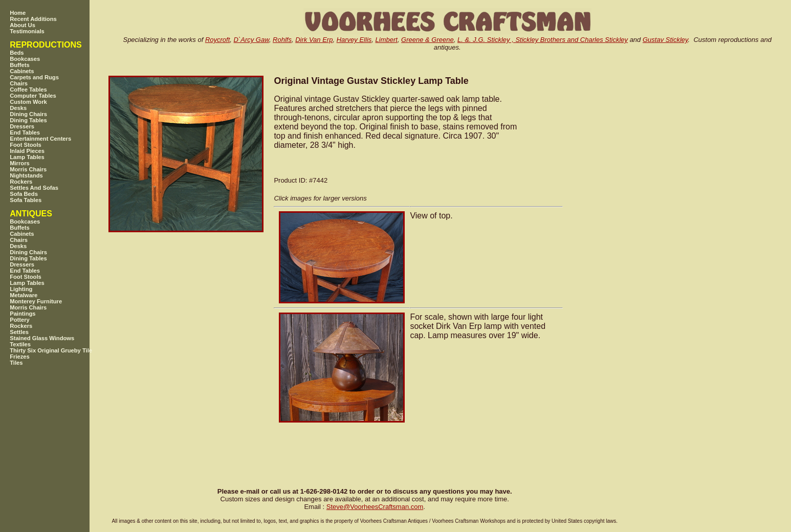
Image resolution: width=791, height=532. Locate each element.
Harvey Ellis (354, 40)
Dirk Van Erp (314, 40)
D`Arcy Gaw (251, 40)
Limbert (387, 40)
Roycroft (217, 40)
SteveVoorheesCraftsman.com (375, 507)
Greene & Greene (427, 40)
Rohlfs (282, 40)
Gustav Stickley (665, 40)
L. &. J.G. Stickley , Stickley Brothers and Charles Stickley (543, 40)
